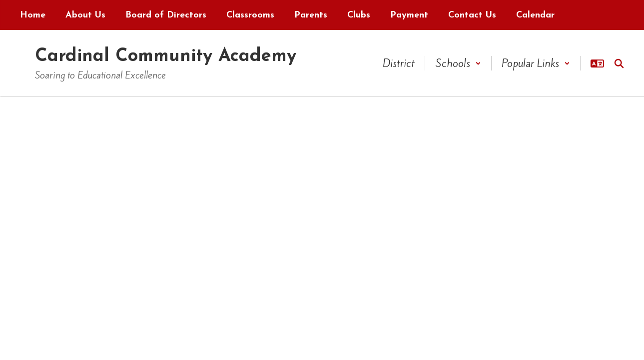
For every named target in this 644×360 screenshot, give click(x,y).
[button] (458, 63)
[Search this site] (619, 63)
